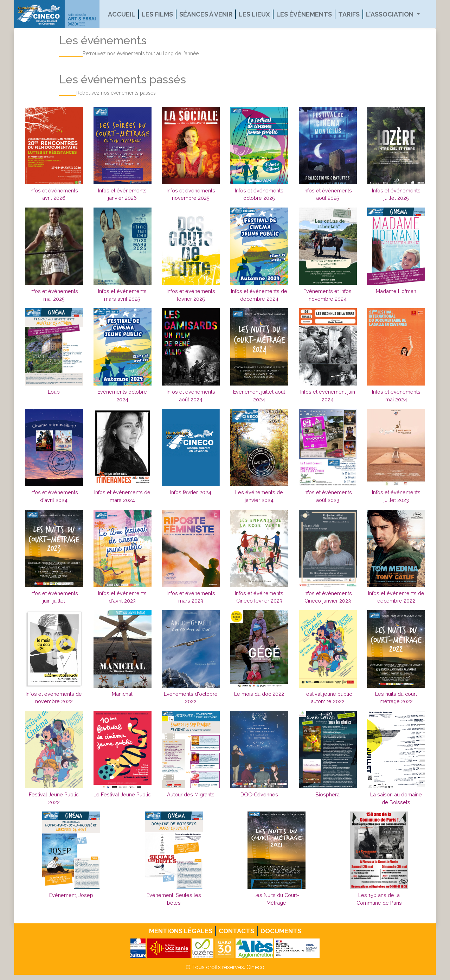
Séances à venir (206, 14)
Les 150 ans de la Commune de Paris (379, 899)
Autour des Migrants (191, 794)
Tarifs (349, 14)
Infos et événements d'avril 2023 (122, 597)
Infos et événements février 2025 (191, 295)
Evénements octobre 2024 (122, 396)
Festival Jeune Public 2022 (54, 798)
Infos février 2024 (191, 492)
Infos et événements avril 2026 (54, 194)
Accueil (122, 14)
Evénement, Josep (71, 895)
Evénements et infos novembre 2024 (327, 295)
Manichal (122, 694)
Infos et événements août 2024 (191, 396)
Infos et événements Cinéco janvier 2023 (328, 597)
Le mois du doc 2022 (259, 694)
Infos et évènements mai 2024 (396, 396)
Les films (157, 14)
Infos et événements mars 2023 (191, 597)
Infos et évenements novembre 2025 (191, 194)
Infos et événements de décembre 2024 (259, 295)
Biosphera (327, 794)
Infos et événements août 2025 (328, 194)
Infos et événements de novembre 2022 (54, 698)
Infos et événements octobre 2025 (259, 194)
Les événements (304, 14)
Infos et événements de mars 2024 (122, 496)
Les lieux (254, 14)
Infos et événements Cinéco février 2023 (259, 597)
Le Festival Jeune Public (122, 794)
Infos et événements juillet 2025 (396, 194)
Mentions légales (181, 931)
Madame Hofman (396, 291)
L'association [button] (390, 14)
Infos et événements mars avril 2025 (122, 295)
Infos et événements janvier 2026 (122, 194)
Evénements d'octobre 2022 (191, 698)
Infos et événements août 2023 (328, 496)
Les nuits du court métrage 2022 (396, 698)
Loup (54, 392)
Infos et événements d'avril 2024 (54, 496)
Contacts (236, 931)
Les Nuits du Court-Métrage (276, 899)
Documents (281, 931)
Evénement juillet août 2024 (259, 396)
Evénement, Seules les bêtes (174, 899)
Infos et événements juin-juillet (54, 597)
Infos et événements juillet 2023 (396, 496)
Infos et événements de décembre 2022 (396, 597)
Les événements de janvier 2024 (259, 496)
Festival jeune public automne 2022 (328, 698)
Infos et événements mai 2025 (54, 295)
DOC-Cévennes (259, 794)
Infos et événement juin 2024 (328, 396)
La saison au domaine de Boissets (396, 798)
